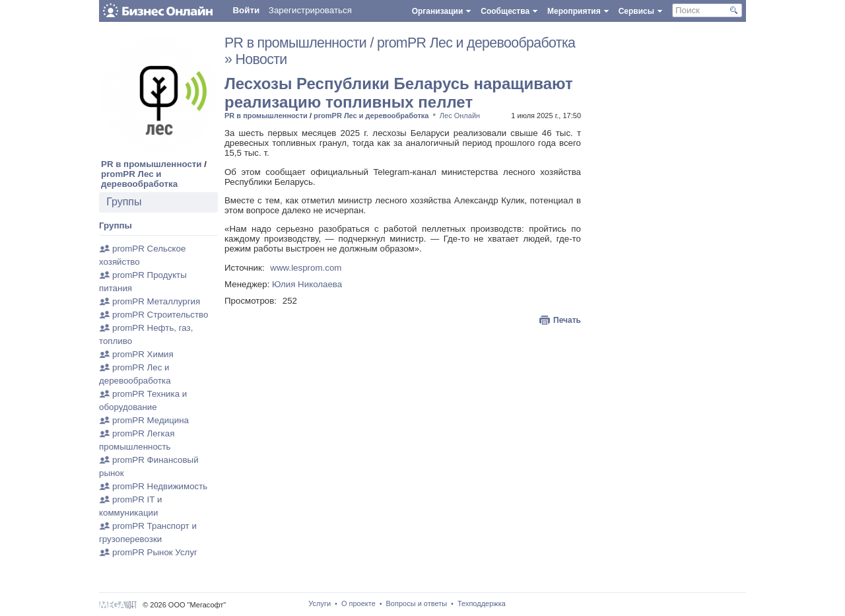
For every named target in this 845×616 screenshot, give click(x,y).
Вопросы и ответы (417, 603)
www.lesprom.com (306, 268)
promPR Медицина (151, 420)
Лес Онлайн (460, 116)
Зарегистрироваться (310, 10)
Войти (246, 10)
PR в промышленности (152, 164)
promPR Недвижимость (160, 486)
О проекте (358, 603)
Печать (567, 320)
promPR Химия (143, 354)
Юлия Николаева (307, 284)
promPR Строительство (160, 315)
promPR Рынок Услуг (155, 552)
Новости (261, 59)
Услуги (320, 603)
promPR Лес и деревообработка (139, 179)
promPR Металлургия (156, 301)
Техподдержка (482, 603)
